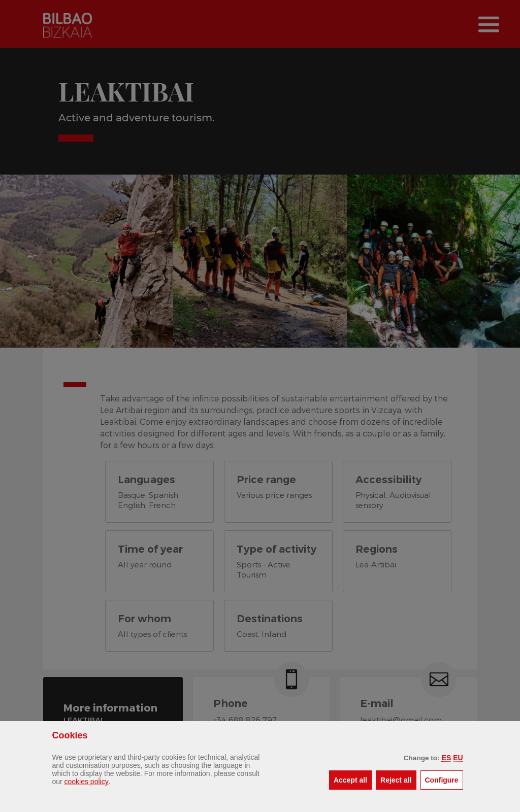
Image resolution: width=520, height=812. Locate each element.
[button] (447, 758)
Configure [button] (444, 779)
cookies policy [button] (87, 782)
